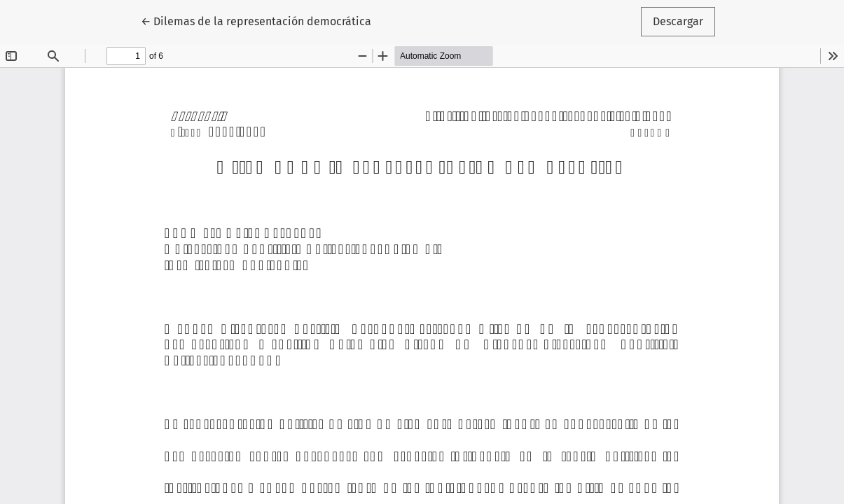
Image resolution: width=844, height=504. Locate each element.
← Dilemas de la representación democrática (256, 20)
